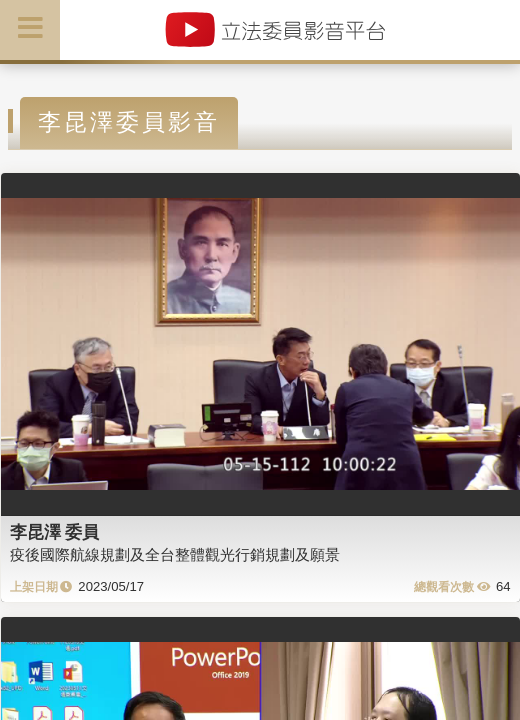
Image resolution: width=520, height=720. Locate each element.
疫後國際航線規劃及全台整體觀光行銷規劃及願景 (175, 554)
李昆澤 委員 (55, 532)
